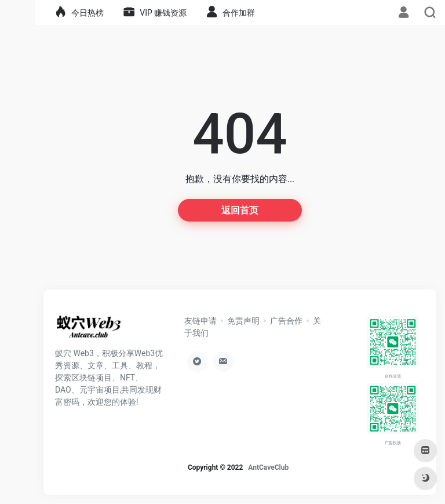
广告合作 (286, 321)
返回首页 (240, 210)
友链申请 (200, 321)
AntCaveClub (268, 467)
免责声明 (243, 321)
